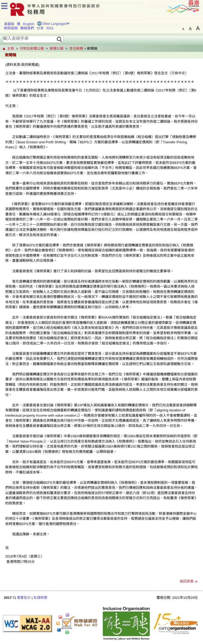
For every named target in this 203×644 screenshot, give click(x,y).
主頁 (11, 49)
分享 (40, 28)
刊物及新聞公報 (32, 49)
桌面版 (9, 24)
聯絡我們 (27, 28)
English (29, 24)
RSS (50, 28)
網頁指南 (11, 28)
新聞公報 (57, 49)
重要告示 (24, 598)
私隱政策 (40, 598)
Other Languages (54, 24)
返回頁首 (187, 581)
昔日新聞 (76, 49)
